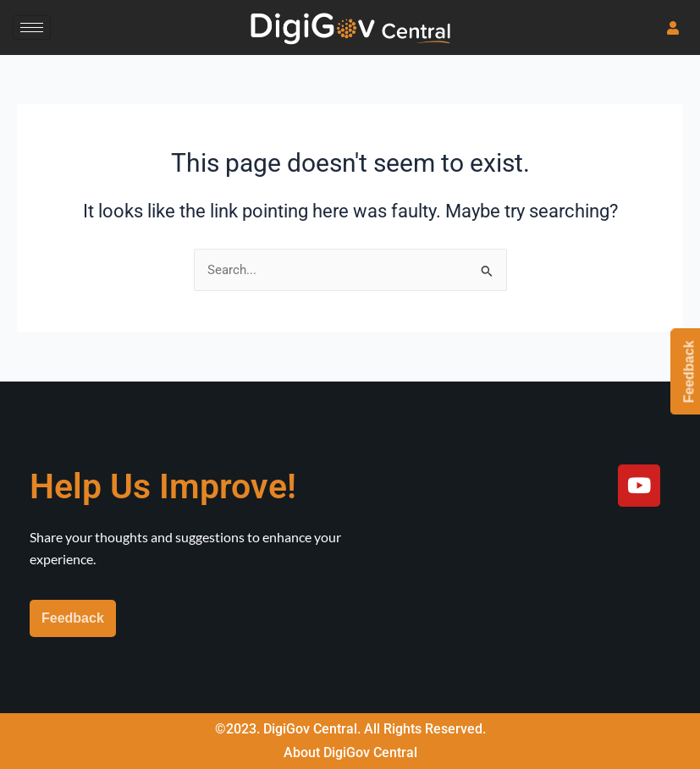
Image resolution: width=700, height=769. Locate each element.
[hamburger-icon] (32, 27)
